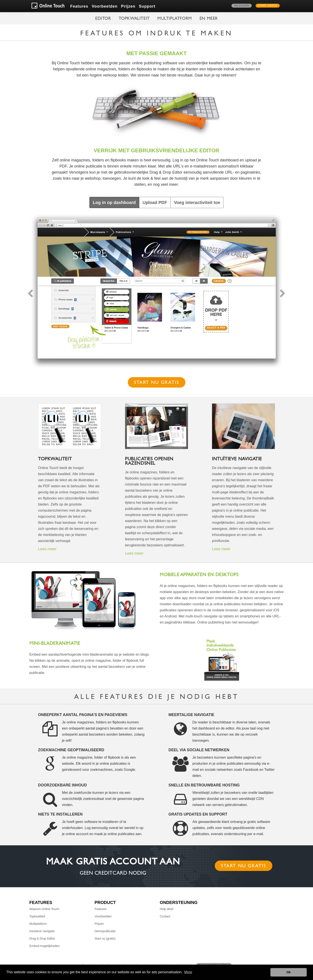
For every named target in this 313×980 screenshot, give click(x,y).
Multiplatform (175, 19)
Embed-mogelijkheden (44, 946)
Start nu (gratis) (105, 939)
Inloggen (242, 6)
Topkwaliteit (134, 19)
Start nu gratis (157, 383)
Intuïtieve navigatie (42, 931)
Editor (103, 19)
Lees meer (47, 549)
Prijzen (128, 6)
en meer (209, 19)
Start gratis (268, 6)
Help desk (166, 909)
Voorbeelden (105, 6)
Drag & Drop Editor (42, 939)
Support (147, 6)
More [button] (188, 972)
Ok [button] (289, 972)
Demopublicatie (105, 931)
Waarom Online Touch (44, 909)
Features (79, 6)
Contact (165, 916)
